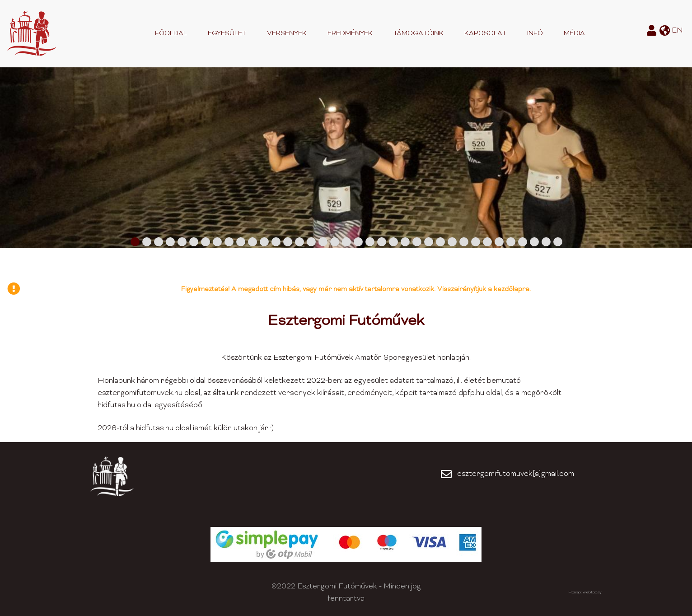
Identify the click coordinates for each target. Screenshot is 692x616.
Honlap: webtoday (585, 592)
